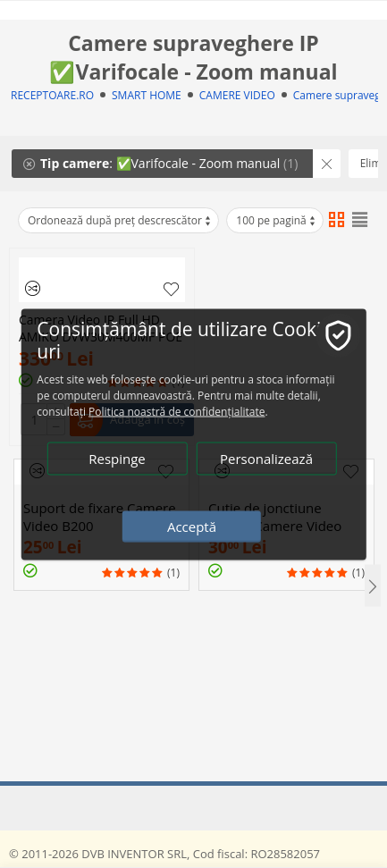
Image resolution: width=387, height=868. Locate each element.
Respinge (117, 458)
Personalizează (266, 458)
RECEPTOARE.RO (52, 95)
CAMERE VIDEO (237, 95)
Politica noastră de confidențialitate (177, 411)
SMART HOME (147, 95)
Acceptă (192, 526)
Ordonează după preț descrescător (120, 220)
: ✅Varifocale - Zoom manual (160, 163)
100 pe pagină (276, 220)
